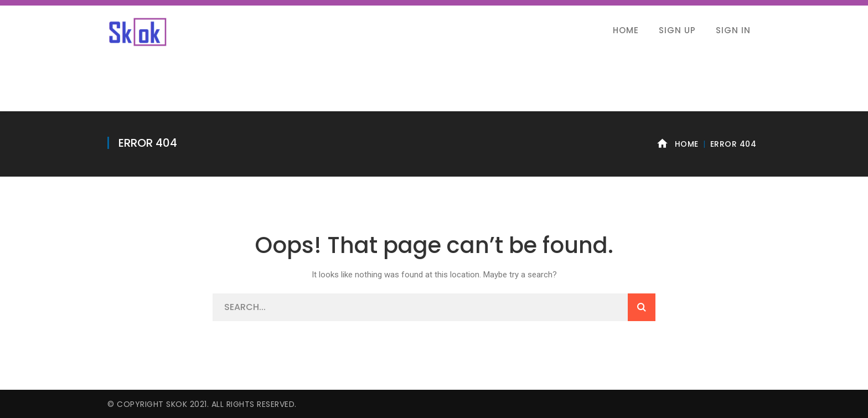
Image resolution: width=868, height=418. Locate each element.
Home (687, 144)
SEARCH (642, 307)
